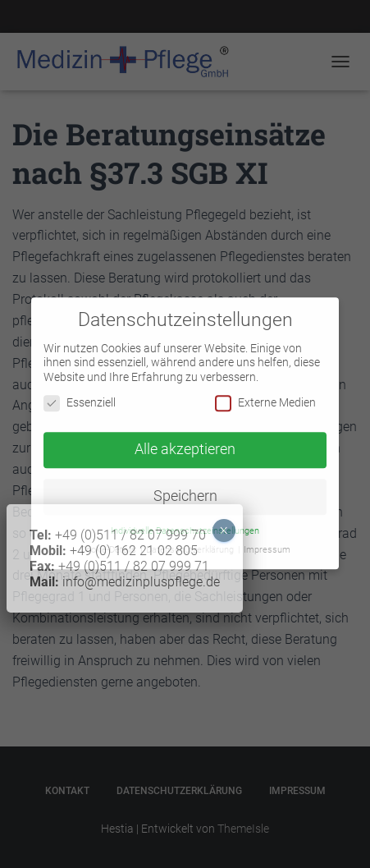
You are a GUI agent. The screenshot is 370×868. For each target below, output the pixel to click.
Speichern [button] (185, 489)
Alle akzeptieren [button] (185, 443)
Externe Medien (265, 396)
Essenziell (80, 396)
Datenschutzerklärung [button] (191, 542)
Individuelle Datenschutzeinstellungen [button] (185, 524)
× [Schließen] (27, 123)
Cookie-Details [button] (110, 542)
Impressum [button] (267, 542)
